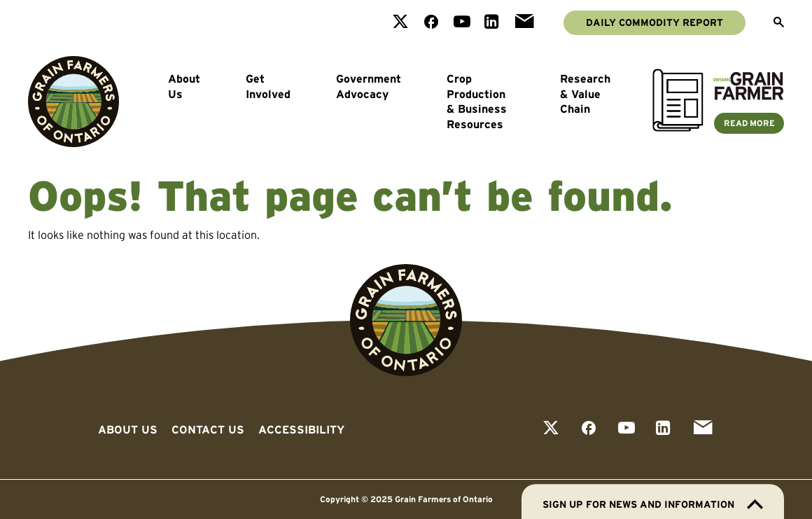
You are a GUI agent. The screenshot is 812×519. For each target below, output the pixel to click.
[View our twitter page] (400, 23)
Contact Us (208, 429)
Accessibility (301, 429)
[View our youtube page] (462, 23)
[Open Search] (779, 23)
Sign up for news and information (653, 504)
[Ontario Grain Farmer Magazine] (718, 127)
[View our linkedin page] (492, 23)
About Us (184, 86)
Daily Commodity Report (654, 22)
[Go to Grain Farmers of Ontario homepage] (73, 102)
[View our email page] (524, 23)
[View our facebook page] (431, 23)
